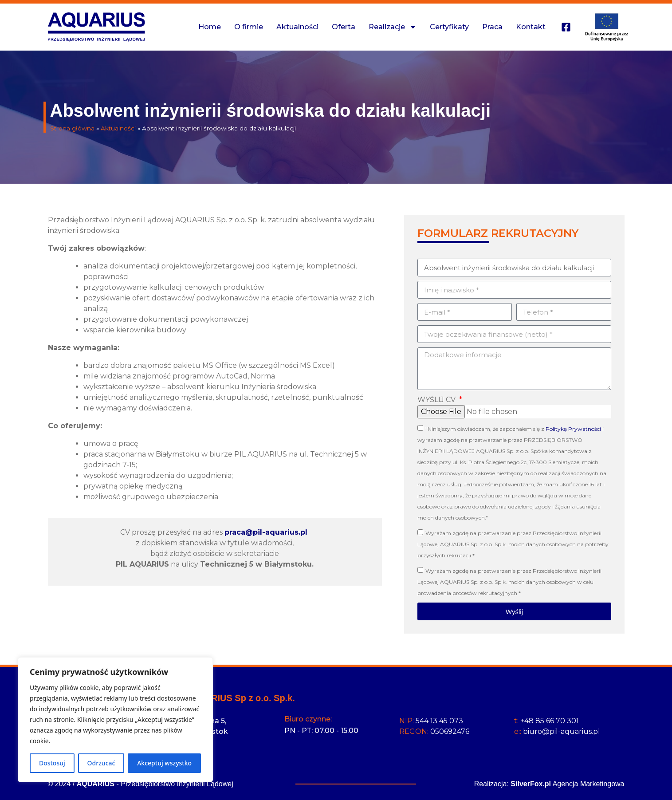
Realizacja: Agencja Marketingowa (549, 784)
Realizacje (393, 27)
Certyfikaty (449, 27)
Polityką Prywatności (573, 429)
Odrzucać (101, 763)
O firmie (249, 27)
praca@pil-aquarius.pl (266, 532)
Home (210, 27)
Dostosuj (52, 763)
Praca (492, 27)
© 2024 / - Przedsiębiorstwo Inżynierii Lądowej (141, 784)
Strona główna (72, 128)
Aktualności (297, 27)
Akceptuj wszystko (164, 763)
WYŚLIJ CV (437, 400)
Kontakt (531, 27)
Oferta (344, 27)
